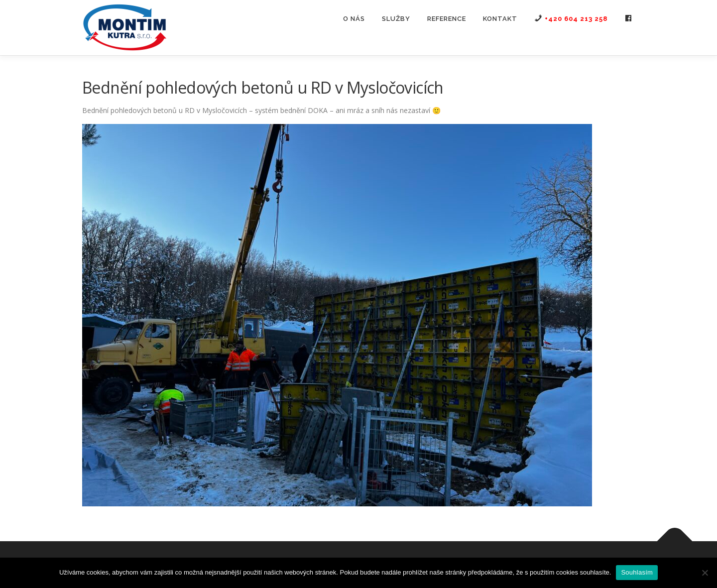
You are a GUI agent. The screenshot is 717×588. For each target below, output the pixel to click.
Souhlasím (637, 572)
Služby (396, 19)
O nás (354, 19)
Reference (447, 19)
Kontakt (500, 19)
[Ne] (705, 573)
